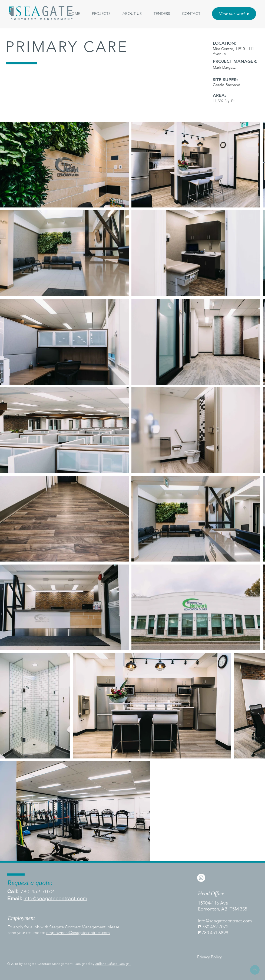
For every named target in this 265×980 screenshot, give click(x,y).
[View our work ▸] (234, 14)
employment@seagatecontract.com (78, 933)
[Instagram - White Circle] (201, 878)
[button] (132, 14)
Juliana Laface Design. (113, 964)
